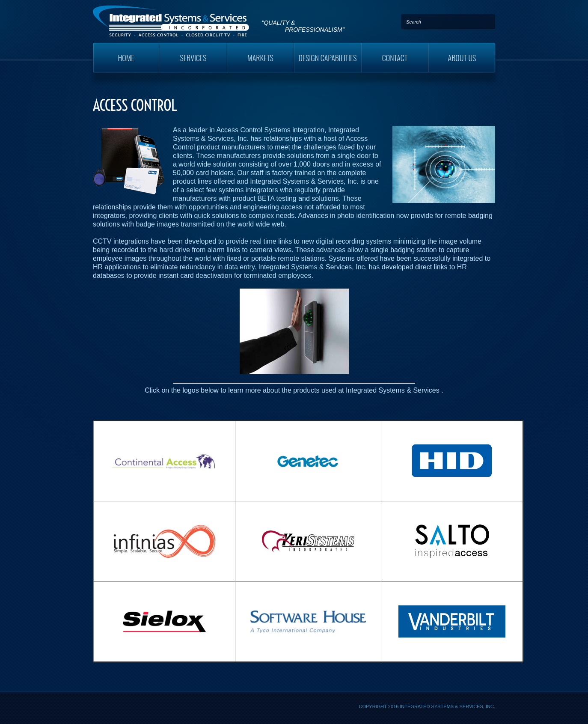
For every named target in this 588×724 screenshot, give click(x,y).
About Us (462, 58)
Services (193, 58)
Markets (260, 58)
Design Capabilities (327, 58)
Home (126, 58)
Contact (395, 58)
